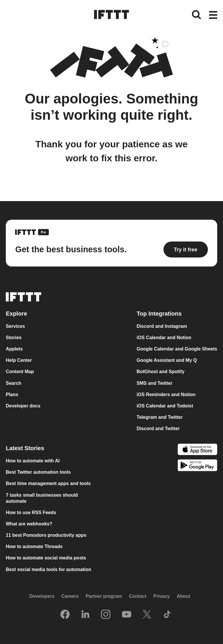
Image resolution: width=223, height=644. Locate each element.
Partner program (104, 596)
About (184, 596)
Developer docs (23, 406)
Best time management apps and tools (48, 483)
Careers (70, 596)
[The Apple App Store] (197, 450)
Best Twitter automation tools (38, 472)
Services (15, 326)
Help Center (19, 360)
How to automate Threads (34, 546)
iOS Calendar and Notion (164, 338)
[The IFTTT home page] (111, 15)
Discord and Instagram (162, 326)
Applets (14, 349)
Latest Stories (25, 448)
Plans (12, 395)
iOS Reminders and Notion (166, 395)
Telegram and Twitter (160, 417)
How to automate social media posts (46, 558)
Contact (138, 596)
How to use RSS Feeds (31, 512)
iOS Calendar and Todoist (165, 406)
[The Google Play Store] (197, 466)
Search (14, 383)
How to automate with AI (33, 461)
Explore (16, 314)
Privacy (162, 596)
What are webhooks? (29, 524)
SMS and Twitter (155, 383)
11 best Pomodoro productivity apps (46, 535)
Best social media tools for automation (48, 569)
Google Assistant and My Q (167, 360)
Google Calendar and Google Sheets (177, 349)
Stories (14, 338)
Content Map (20, 372)
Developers (42, 596)
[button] (213, 15)
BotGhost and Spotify (161, 372)
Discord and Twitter (158, 429)
